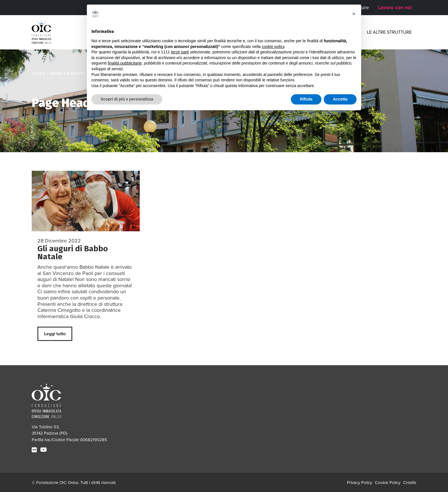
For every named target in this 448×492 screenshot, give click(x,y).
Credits (410, 483)
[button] (354, 14)
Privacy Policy (359, 483)
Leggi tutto (55, 334)
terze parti (180, 52)
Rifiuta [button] (306, 99)
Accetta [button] (340, 99)
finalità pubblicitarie (125, 63)
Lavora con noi (395, 7)
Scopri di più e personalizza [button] (127, 99)
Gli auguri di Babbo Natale (73, 253)
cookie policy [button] (273, 47)
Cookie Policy (388, 483)
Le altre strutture (389, 32)
